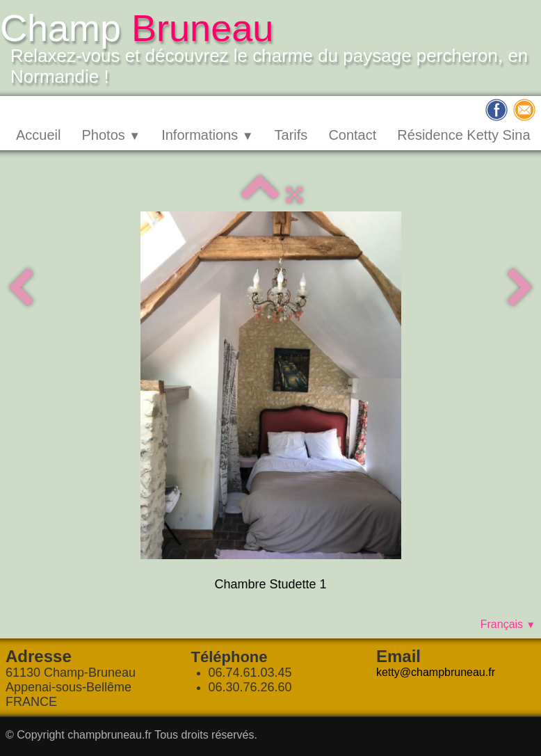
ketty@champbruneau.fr (436, 672)
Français (508, 624)
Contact (352, 135)
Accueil (38, 135)
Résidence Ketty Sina (463, 135)
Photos (111, 135)
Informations (207, 135)
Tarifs (291, 135)
